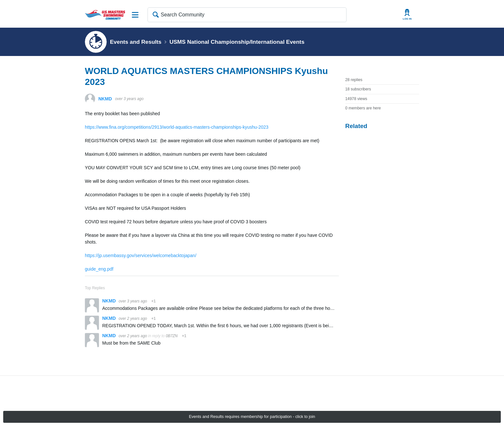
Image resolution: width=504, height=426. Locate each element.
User (407, 15)
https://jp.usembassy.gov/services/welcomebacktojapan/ (141, 255)
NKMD (105, 99)
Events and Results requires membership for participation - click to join (252, 417)
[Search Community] (247, 15)
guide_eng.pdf (99, 269)
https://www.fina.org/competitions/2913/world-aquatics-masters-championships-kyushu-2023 (177, 127)
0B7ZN (172, 336)
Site (135, 15)
